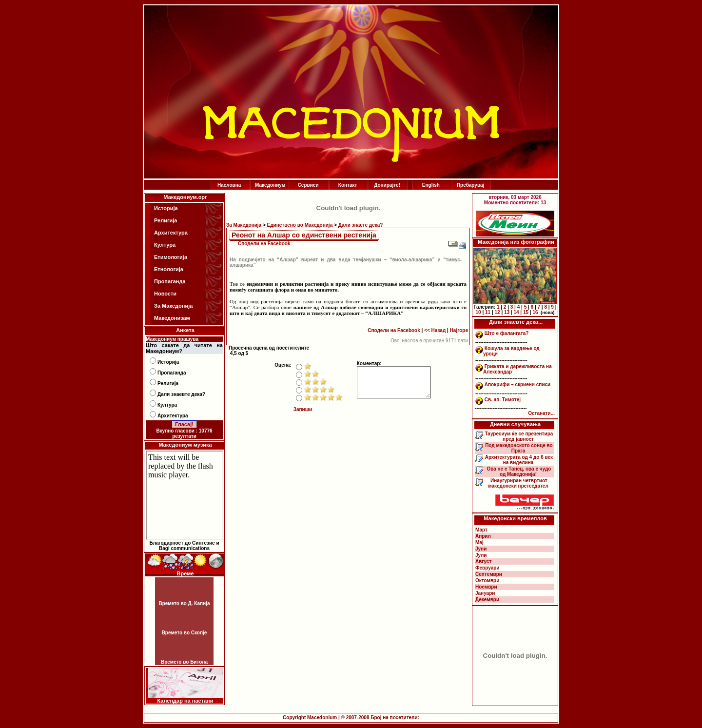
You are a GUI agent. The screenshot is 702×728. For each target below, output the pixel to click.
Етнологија (169, 269)
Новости (165, 294)
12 (497, 312)
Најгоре (459, 330)
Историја (166, 208)
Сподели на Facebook (264, 244)
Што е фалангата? (507, 333)
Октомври (487, 580)
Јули (481, 555)
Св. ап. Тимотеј (503, 400)
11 (488, 312)
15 (526, 312)
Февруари (487, 568)
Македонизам (172, 318)
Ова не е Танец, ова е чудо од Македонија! (518, 472)
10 (478, 312)
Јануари (485, 593)
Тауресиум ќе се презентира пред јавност (518, 436)
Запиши (303, 409)
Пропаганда (170, 281)
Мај (479, 542)
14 (516, 312)
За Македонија (173, 306)
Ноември (486, 587)
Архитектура (171, 233)
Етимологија (171, 257)
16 (535, 312)
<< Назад (435, 330)
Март (481, 530)
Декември (487, 600)
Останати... (541, 413)
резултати (184, 436)
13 (507, 312)
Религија (166, 220)
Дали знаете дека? (361, 225)
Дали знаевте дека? (181, 394)
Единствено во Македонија (300, 225)
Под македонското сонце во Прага (518, 448)
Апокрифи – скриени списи (517, 384)
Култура (165, 245)
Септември (489, 574)
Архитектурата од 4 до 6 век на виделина (518, 460)
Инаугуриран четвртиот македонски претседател (518, 483)
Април (483, 536)
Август (483, 561)
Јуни (481, 549)
